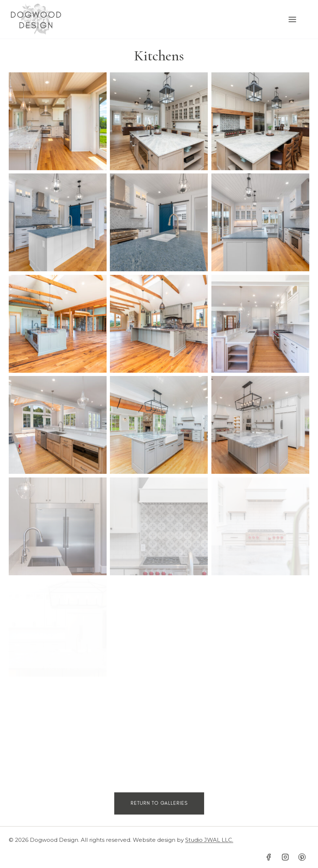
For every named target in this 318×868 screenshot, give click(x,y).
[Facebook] (269, 857)
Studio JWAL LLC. (209, 840)
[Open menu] (296, 19)
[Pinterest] (302, 857)
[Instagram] (285, 857)
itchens (164, 56)
